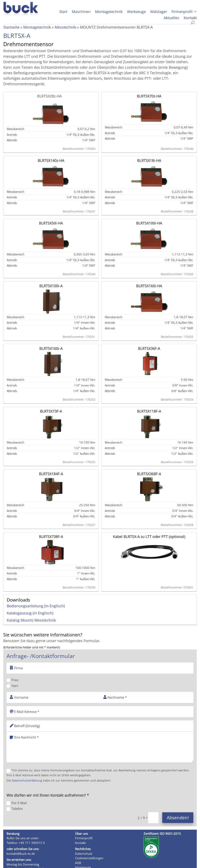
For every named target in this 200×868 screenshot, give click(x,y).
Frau (12, 680)
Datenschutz (84, 854)
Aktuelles (171, 18)
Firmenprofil (182, 12)
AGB (78, 863)
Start (63, 12)
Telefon (15, 809)
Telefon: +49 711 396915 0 (26, 843)
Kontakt (190, 18)
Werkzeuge (136, 12)
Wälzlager (159, 12)
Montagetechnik (109, 12)
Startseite (11, 27)
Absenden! (178, 817)
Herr (13, 686)
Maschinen (81, 12)
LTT (27, 56)
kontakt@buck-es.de (21, 854)
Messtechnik (65, 27)
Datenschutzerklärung (27, 780)
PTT (42, 56)
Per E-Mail (17, 803)
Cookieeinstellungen (89, 858)
